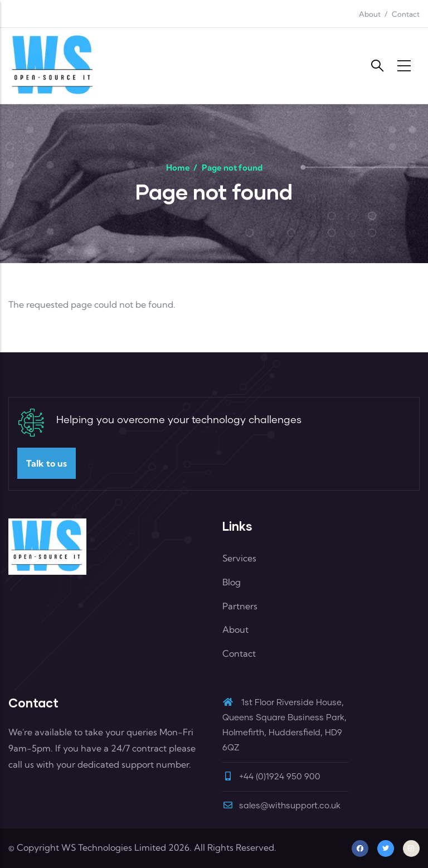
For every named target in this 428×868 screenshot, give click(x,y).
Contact (406, 14)
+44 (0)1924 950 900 (280, 777)
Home (178, 168)
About (370, 14)
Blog (232, 582)
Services (239, 558)
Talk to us (47, 463)
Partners (240, 606)
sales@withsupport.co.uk (281, 806)
